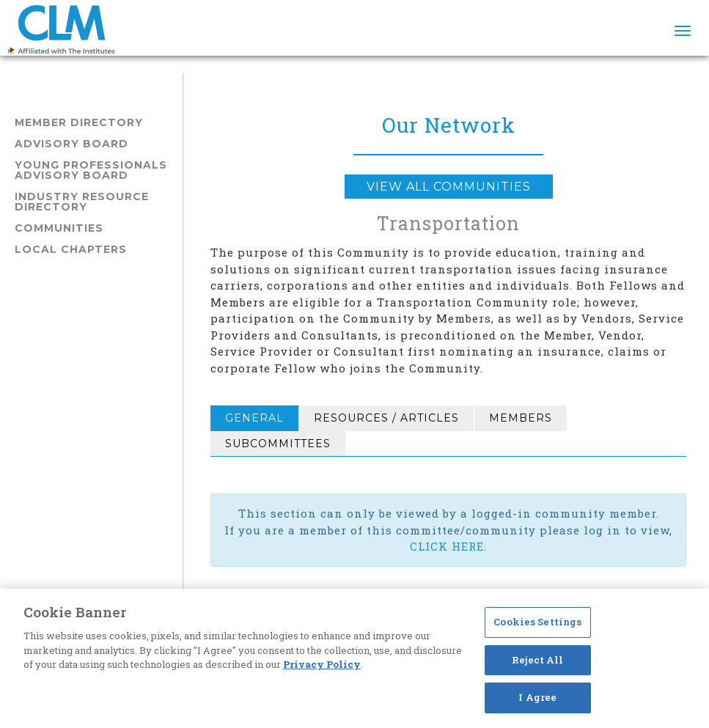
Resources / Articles (386, 418)
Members (521, 418)
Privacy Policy (322, 664)
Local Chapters (71, 249)
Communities (59, 228)
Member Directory (79, 122)
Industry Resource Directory (82, 202)
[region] (354, 658)
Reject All (537, 660)
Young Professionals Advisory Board (91, 170)
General (254, 418)
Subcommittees (278, 444)
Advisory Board (71, 144)
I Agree (537, 697)
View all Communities (449, 187)
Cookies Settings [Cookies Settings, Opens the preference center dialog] (537, 622)
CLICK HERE (447, 546)
